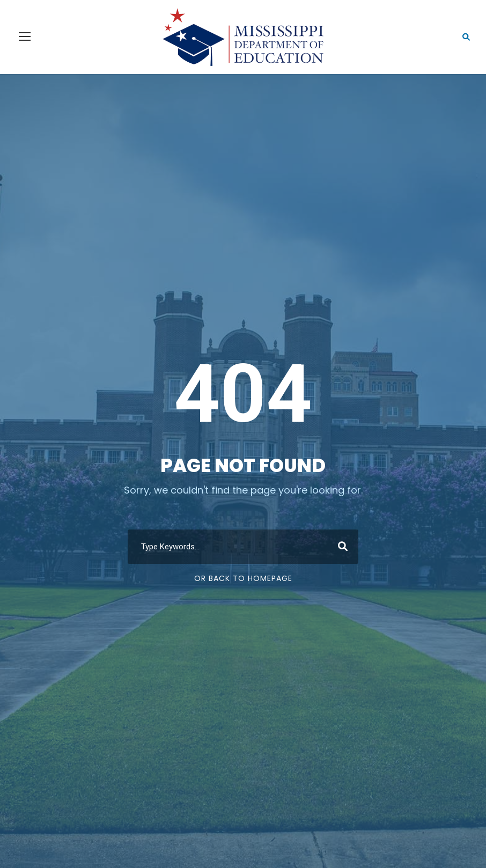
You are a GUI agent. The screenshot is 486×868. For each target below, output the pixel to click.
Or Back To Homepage (243, 578)
